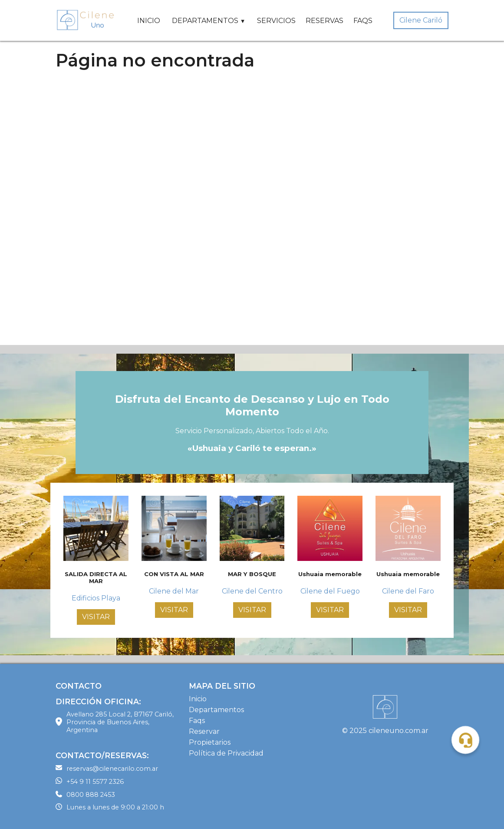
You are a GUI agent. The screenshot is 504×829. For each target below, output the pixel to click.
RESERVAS (324, 21)
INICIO (149, 21)
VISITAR (96, 617)
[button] (465, 740)
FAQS (363, 21)
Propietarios (210, 742)
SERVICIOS (276, 21)
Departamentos (216, 710)
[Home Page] (86, 20)
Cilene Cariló (421, 20)
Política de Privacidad (226, 753)
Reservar (204, 731)
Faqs (197, 721)
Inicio (198, 699)
